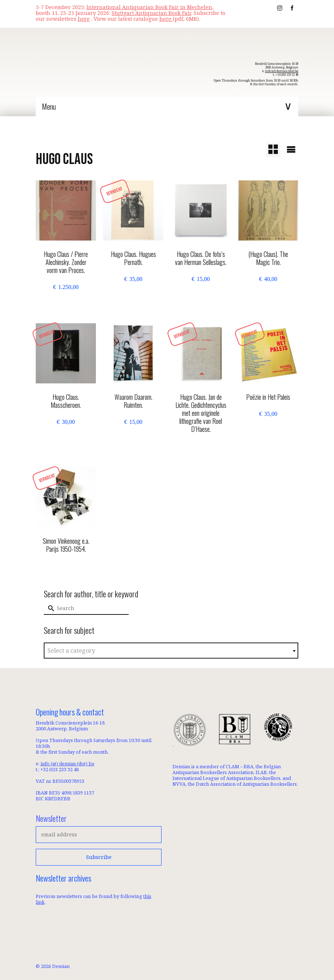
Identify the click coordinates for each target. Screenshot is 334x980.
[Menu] (167, 106)
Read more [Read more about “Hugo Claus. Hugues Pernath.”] (133, 294)
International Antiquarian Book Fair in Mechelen (149, 7)
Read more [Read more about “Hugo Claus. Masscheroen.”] (66, 437)
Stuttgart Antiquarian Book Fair (151, 13)
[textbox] (171, 651)
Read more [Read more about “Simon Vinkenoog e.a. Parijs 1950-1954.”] (66, 566)
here (166, 19)
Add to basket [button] (66, 302)
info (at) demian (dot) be (282, 71)
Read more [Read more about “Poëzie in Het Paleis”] (268, 429)
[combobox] (171, 651)
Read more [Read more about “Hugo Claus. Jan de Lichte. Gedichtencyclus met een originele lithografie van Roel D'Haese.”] (201, 446)
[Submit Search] (49, 608)
